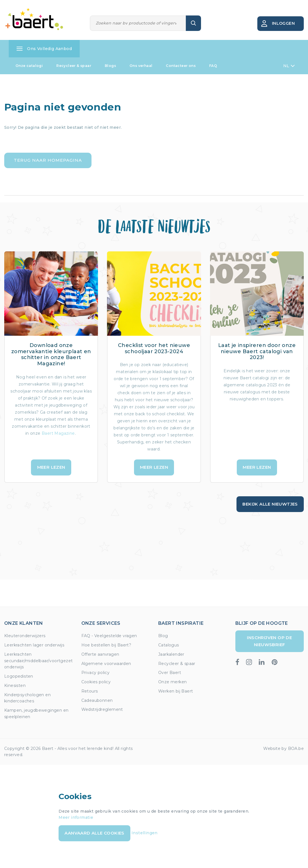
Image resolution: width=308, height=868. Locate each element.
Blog (163, 636)
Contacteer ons (181, 66)
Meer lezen (51, 467)
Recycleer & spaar (74, 66)
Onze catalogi (29, 66)
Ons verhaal (141, 66)
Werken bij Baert (176, 691)
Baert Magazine (58, 433)
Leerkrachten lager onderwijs (34, 645)
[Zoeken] (138, 23)
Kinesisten (15, 686)
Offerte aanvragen (100, 654)
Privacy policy (96, 673)
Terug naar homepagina (48, 160)
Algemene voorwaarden (106, 664)
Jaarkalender (171, 654)
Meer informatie (76, 817)
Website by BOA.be (284, 748)
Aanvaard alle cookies (94, 833)
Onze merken (172, 682)
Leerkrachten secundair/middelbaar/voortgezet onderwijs (38, 661)
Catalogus (169, 645)
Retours (90, 691)
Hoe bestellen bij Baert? (106, 645)
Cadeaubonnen (97, 700)
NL (289, 66)
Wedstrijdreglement (102, 709)
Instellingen (145, 833)
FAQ (213, 66)
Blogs (110, 66)
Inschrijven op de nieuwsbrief (269, 641)
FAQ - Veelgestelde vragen (109, 636)
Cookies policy (96, 682)
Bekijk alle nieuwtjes (270, 504)
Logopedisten (19, 676)
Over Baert (170, 673)
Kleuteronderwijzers (25, 636)
